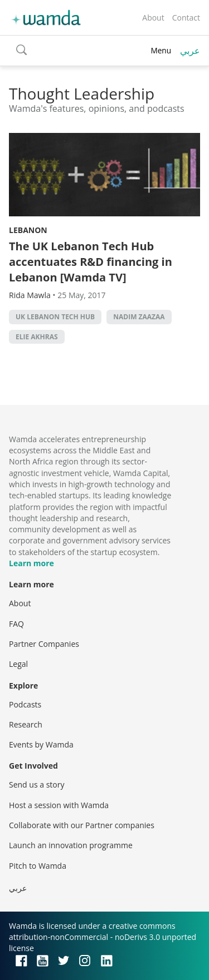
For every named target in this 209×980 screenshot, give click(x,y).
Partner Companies (44, 644)
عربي (190, 51)
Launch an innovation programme (71, 845)
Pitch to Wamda (38, 866)
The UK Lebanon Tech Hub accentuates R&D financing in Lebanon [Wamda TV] (91, 262)
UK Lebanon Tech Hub (55, 317)
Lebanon (28, 230)
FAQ (16, 624)
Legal (18, 664)
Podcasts (25, 704)
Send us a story (37, 785)
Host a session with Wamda (59, 805)
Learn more (31, 563)
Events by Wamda (41, 744)
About (153, 18)
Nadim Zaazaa (139, 317)
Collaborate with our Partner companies (82, 825)
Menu (161, 50)
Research (26, 724)
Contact (186, 18)
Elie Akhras (37, 337)
